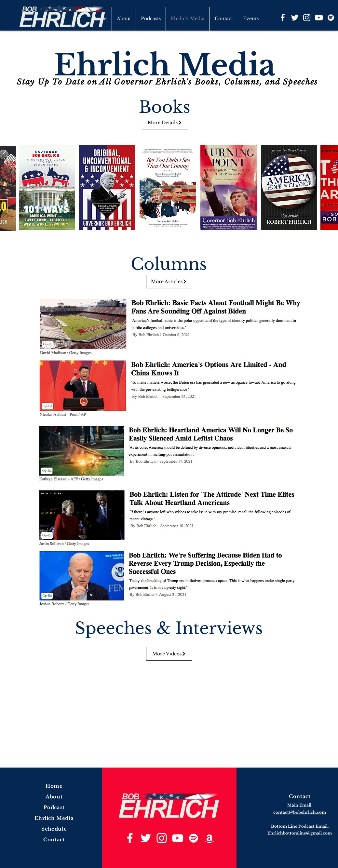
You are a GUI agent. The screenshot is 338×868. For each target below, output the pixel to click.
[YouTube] (319, 18)
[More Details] (165, 123)
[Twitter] (295, 18)
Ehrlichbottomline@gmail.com (300, 833)
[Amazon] (210, 838)
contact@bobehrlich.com (300, 812)
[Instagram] (307, 18)
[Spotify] (331, 18)
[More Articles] (169, 282)
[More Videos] (169, 654)
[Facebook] (283, 18)
